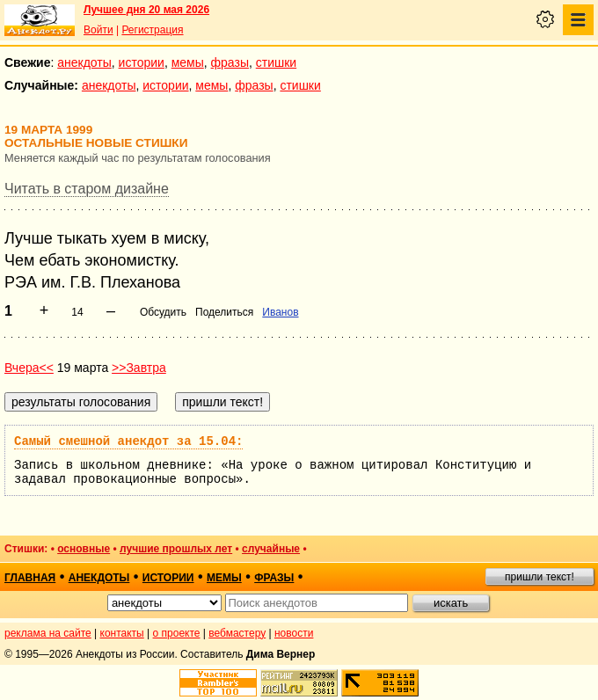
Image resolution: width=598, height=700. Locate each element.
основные (84, 549)
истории (142, 62)
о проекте (177, 633)
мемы (188, 62)
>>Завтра (139, 368)
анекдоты (84, 62)
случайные (271, 549)
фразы (230, 62)
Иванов (280, 312)
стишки (276, 62)
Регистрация (152, 30)
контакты (122, 633)
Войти (98, 30)
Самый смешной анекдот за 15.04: (128, 441)
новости (294, 633)
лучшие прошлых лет (176, 549)
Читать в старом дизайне (87, 189)
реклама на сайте (48, 633)
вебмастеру (237, 633)
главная (30, 578)
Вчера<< (29, 368)
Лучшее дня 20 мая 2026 (146, 10)
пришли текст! (540, 577)
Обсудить (163, 312)
